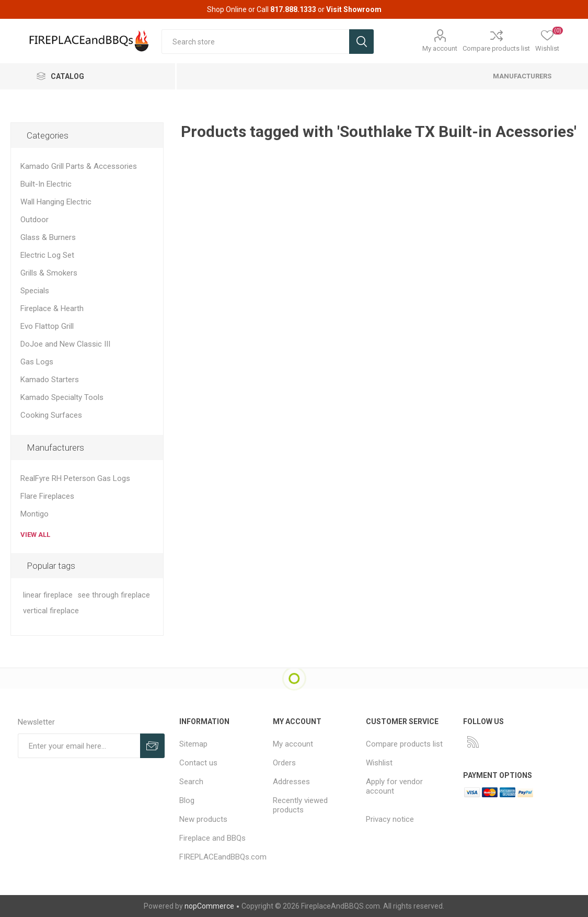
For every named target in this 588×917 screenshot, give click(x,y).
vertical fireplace (51, 611)
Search (191, 782)
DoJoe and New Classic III (65, 344)
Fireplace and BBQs (212, 838)
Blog (187, 800)
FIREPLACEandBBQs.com (223, 857)
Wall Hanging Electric (56, 202)
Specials (35, 291)
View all (35, 535)
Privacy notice (390, 819)
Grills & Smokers (49, 273)
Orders (284, 763)
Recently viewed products (300, 805)
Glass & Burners (48, 237)
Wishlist (379, 763)
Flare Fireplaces (47, 496)
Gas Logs (37, 362)
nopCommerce (209, 906)
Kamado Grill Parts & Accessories (79, 166)
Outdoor (34, 220)
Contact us (198, 763)
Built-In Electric (46, 184)
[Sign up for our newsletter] (79, 746)
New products (203, 819)
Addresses (291, 782)
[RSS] (473, 742)
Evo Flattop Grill (47, 326)
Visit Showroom (354, 9)
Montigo (34, 514)
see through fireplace (114, 595)
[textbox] (255, 42)
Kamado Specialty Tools (62, 397)
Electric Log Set (47, 255)
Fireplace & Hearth (52, 308)
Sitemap (193, 744)
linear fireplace (48, 595)
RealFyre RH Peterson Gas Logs (75, 478)
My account (440, 48)
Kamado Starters (50, 380)
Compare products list (496, 48)
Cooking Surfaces (51, 415)
